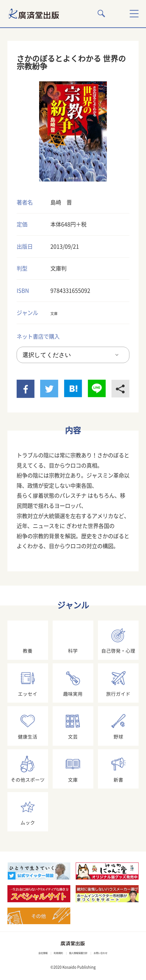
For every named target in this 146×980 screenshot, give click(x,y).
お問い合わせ (115, 953)
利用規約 (51, 953)
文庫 (56, 313)
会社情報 (27, 953)
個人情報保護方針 (81, 953)
